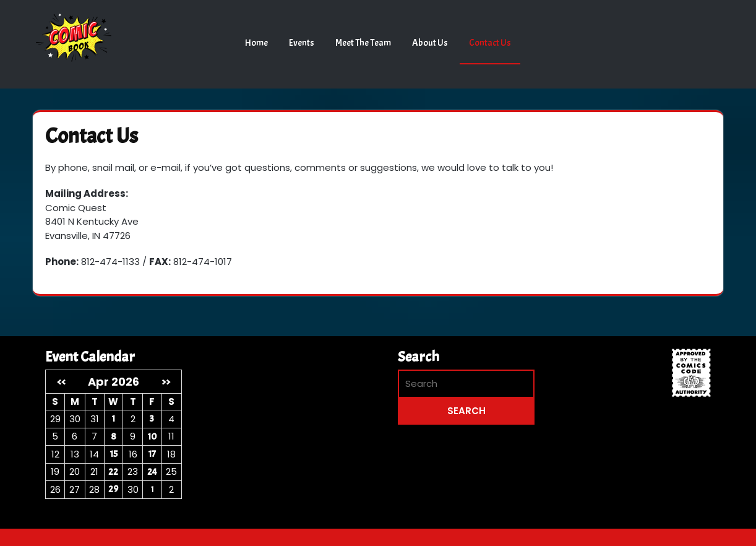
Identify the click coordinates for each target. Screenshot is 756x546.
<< (61, 382)
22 (113, 472)
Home (256, 43)
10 (152, 437)
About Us (430, 43)
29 (113, 489)
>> (166, 382)
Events (302, 43)
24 (152, 472)
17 (152, 454)
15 (114, 454)
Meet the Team (363, 43)
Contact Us (490, 43)
